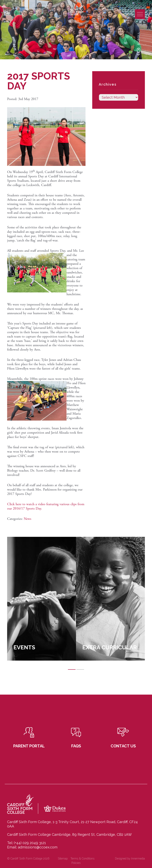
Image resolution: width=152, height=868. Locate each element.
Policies (76, 863)
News (28, 519)
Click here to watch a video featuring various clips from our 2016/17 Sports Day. (46, 506)
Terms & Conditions (82, 859)
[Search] (7, 13)
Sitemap (63, 859)
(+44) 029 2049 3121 (30, 843)
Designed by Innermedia (130, 859)
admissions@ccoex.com (38, 847)
